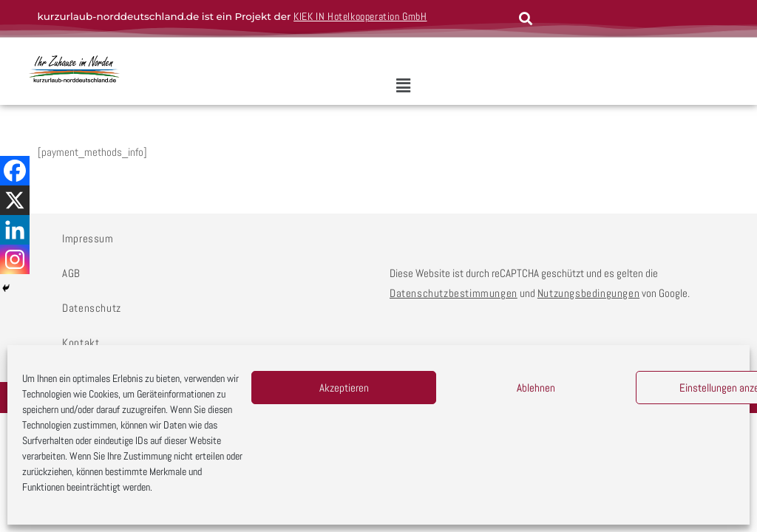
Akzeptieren (344, 388)
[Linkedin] (15, 230)
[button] (403, 85)
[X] (15, 200)
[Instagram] (15, 259)
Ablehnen (536, 388)
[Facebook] (15, 171)
